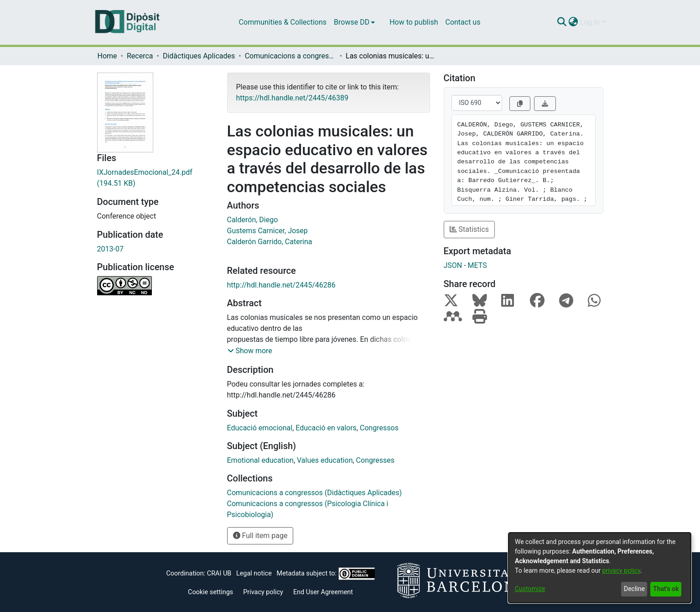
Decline (634, 589)
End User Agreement (323, 592)
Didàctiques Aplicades (199, 56)
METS (477, 265)
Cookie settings (210, 592)
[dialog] (600, 568)
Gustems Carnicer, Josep (267, 231)
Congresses (375, 460)
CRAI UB (219, 573)
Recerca (140, 56)
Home (107, 56)
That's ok (666, 589)
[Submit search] (562, 22)
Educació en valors (326, 428)
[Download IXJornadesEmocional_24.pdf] (155, 178)
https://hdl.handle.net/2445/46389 (292, 98)
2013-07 (110, 249)
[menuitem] (354, 22)
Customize (530, 589)
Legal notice (254, 573)
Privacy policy (263, 592)
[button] (250, 351)
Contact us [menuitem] (463, 22)
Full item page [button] (260, 536)
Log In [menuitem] (590, 22)
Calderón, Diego (253, 220)
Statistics (469, 229)
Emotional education (260, 460)
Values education (325, 460)
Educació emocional (260, 428)
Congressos (379, 428)
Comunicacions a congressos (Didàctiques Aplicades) (290, 56)
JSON (453, 265)
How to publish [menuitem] (414, 22)
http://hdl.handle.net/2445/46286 (281, 285)
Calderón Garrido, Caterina (270, 242)
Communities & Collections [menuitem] (283, 22)
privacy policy (621, 570)
